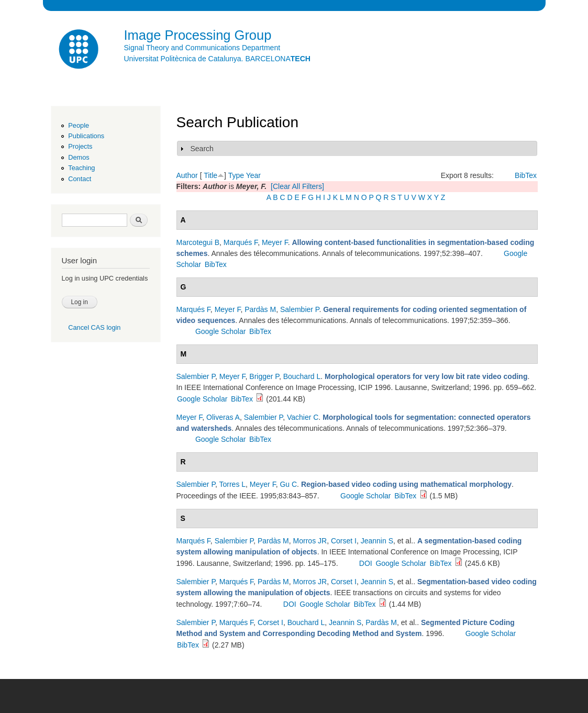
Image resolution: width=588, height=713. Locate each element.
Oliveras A (223, 417)
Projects (80, 146)
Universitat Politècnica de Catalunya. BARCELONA (217, 59)
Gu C (288, 484)
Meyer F (275, 242)
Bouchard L (302, 376)
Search (202, 149)
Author (187, 175)
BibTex (526, 175)
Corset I (344, 541)
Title (210, 175)
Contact (80, 179)
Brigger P (264, 376)
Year (253, 175)
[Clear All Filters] (297, 186)
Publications (86, 136)
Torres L (232, 484)
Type (236, 175)
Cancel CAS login (94, 327)
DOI (366, 563)
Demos (79, 157)
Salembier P (299, 309)
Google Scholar (221, 331)
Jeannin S (377, 541)
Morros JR (310, 541)
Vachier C (303, 417)
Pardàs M (260, 309)
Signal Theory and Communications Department (202, 48)
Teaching (81, 168)
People (79, 125)
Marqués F (241, 242)
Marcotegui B (198, 242)
